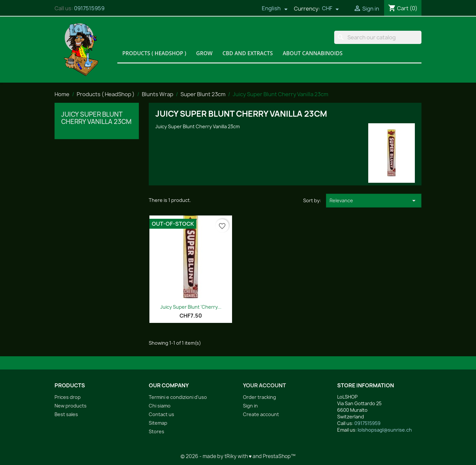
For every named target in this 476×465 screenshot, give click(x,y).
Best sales (66, 414)
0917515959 (89, 8)
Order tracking (259, 397)
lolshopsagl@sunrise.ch (385, 430)
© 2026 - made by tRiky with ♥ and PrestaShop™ (238, 456)
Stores (157, 431)
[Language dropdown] (275, 9)
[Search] (378, 37)
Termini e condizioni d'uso (178, 397)
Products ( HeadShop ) (154, 53)
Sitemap (158, 423)
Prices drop (68, 397)
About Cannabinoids (313, 53)
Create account (261, 414)
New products (71, 406)
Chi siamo (160, 406)
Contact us (161, 414)
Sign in (250, 406)
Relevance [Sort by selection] (374, 201)
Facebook (250, 441)
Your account (264, 385)
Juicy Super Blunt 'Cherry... (191, 307)
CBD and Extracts (248, 53)
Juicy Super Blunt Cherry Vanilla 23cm (96, 118)
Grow (204, 53)
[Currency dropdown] (331, 9)
